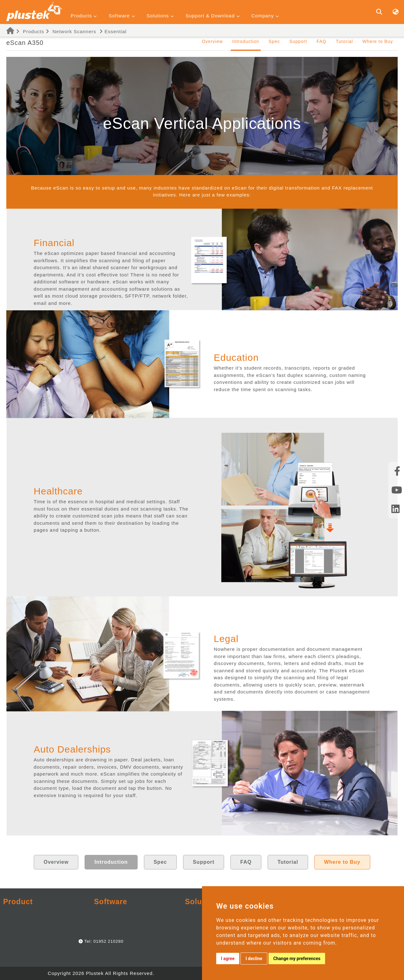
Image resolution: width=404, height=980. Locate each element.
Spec (274, 41)
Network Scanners (74, 31)
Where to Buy (378, 41)
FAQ (321, 41)
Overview (212, 41)
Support (298, 41)
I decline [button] (254, 959)
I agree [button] (228, 959)
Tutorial (344, 41)
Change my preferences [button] (297, 959)
